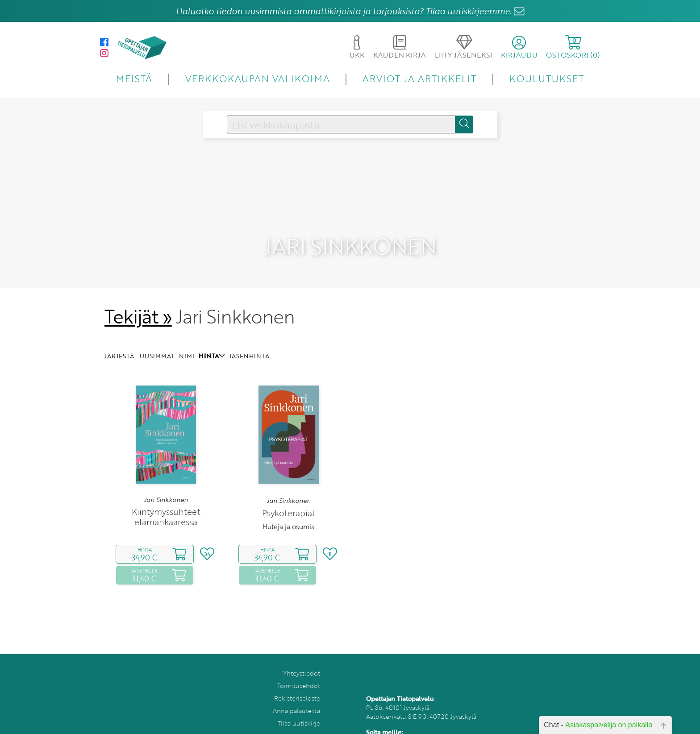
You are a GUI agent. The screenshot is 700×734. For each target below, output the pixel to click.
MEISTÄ (134, 78)
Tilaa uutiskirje (299, 708)
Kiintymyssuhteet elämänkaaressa (166, 502)
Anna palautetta (296, 695)
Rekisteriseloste (297, 683)
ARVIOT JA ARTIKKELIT (419, 78)
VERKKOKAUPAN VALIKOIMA (258, 78)
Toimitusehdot (299, 670)
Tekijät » (138, 301)
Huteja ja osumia (289, 511)
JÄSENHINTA (249, 341)
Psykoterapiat (289, 497)
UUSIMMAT (157, 341)
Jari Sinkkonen (166, 485)
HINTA (212, 341)
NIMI (187, 341)
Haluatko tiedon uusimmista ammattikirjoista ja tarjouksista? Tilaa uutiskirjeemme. (344, 11)
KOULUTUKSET (547, 78)
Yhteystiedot (302, 658)
